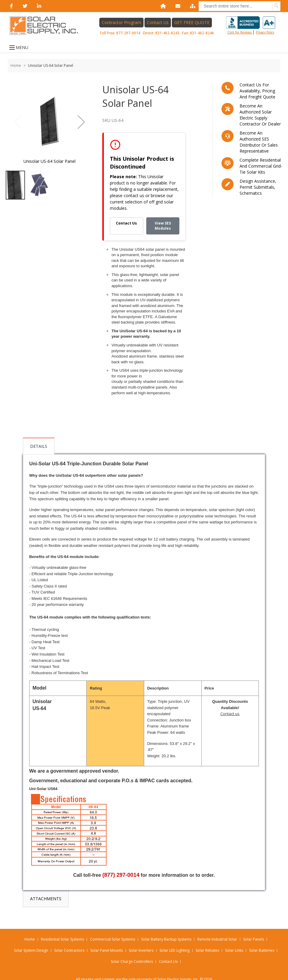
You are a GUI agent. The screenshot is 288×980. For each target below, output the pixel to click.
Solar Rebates (207, 939)
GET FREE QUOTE (192, 25)
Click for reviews (251, 27)
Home (16, 71)
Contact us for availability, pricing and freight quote (257, 96)
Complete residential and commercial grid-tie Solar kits (261, 171)
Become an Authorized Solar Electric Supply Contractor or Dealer (260, 120)
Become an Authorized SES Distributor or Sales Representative (259, 147)
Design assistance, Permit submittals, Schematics (258, 192)
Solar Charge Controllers (132, 950)
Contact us (230, 719)
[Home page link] (46, 28)
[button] (81, 127)
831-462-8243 (167, 35)
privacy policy (265, 34)
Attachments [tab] (77, 452)
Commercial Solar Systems (113, 928)
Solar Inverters (141, 939)
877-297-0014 (128, 35)
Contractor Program (121, 25)
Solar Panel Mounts (107, 939)
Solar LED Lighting (175, 939)
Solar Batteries (262, 939)
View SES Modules (163, 231)
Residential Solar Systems (62, 928)
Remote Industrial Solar (217, 928)
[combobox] (240, 6)
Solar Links (234, 939)
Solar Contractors (69, 939)
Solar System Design (31, 939)
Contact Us (158, 25)
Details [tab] (39, 452)
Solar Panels (254, 928)
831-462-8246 (202, 35)
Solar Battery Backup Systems (166, 928)
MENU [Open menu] (17, 53)
